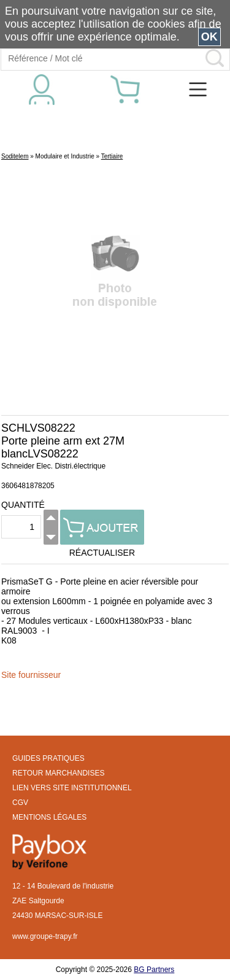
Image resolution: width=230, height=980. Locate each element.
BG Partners (154, 970)
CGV (20, 803)
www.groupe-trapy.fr (45, 936)
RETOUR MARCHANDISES (58, 773)
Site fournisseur (31, 675)
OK (209, 37)
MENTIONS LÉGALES (49, 817)
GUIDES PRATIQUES (48, 758)
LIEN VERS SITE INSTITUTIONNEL (72, 788)
